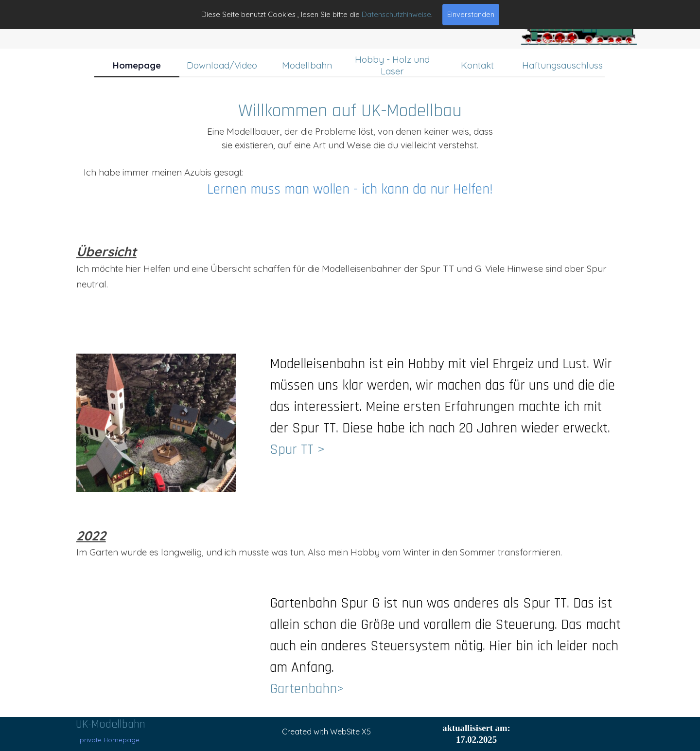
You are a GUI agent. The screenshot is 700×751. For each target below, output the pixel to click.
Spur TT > (297, 450)
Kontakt (477, 65)
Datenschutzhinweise (396, 14)
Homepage (137, 65)
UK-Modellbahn (111, 724)
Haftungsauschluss (562, 65)
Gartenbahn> (307, 689)
